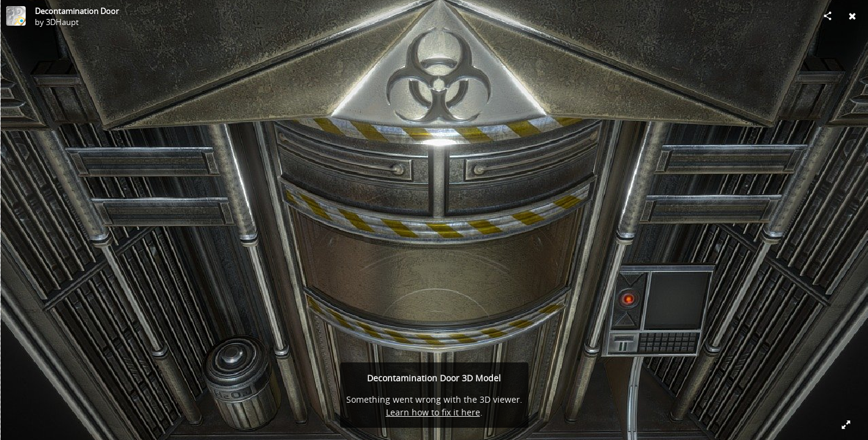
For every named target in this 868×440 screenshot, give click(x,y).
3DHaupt (62, 22)
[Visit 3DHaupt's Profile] (16, 16)
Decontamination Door (77, 11)
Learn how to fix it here (433, 412)
